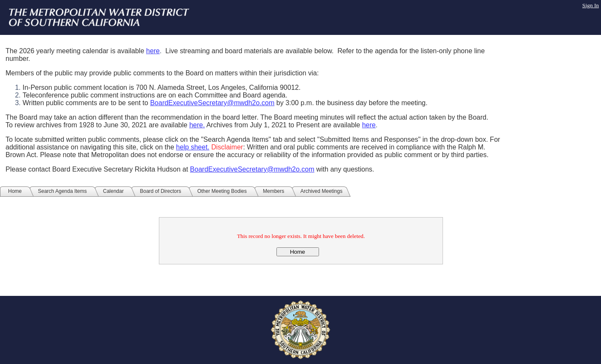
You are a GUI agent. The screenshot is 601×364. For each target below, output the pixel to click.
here (153, 51)
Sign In (591, 5)
